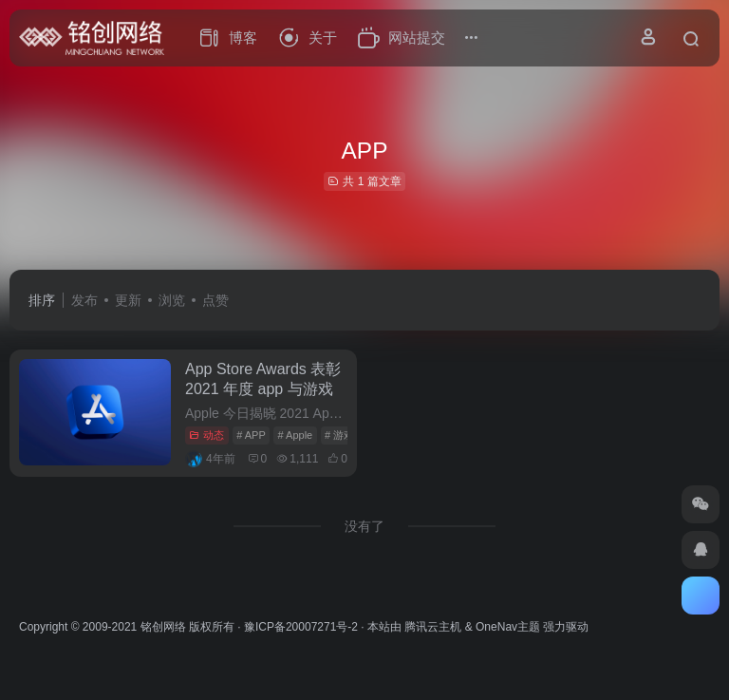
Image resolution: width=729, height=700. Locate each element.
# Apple (296, 435)
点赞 (215, 300)
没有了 (364, 526)
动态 (206, 435)
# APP (251, 435)
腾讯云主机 (433, 627)
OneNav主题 (508, 627)
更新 (128, 300)
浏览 (172, 300)
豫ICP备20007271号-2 (301, 627)
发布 (84, 300)
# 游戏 (339, 435)
